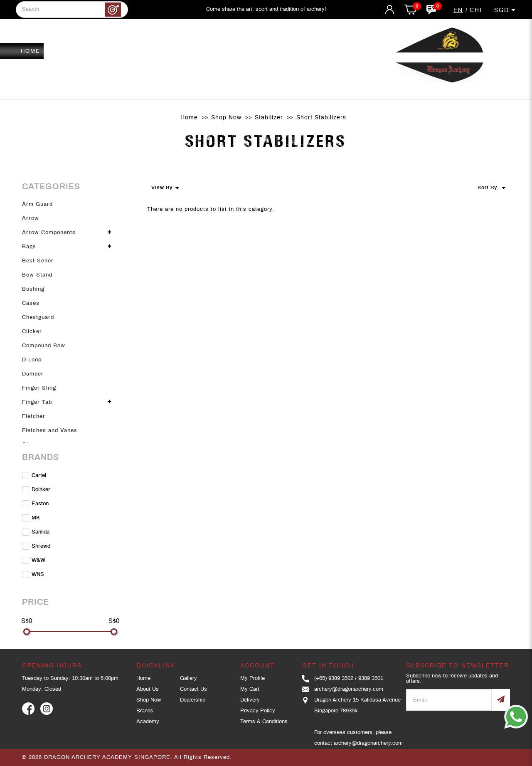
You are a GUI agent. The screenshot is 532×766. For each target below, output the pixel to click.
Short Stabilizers (321, 118)
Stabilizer (269, 118)
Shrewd (36, 546)
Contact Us (193, 689)
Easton (35, 504)
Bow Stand (37, 275)
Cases (31, 303)
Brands (145, 711)
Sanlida (36, 532)
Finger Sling (39, 388)
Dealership (193, 700)
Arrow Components (49, 233)
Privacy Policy (258, 711)
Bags (29, 247)
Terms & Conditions (264, 722)
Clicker (32, 332)
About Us (148, 689)
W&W (34, 560)
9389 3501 (371, 678)
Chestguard (38, 318)
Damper (33, 374)
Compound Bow (44, 346)
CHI (476, 10)
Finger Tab (37, 402)
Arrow (31, 219)
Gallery (188, 678)
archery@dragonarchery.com (349, 689)
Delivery (250, 700)
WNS (33, 574)
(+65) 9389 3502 (334, 678)
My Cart (250, 689)
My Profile (252, 678)
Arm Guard (37, 204)
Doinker (36, 490)
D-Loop (32, 360)
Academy (148, 722)
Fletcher (34, 416)
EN (458, 10)
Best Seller (38, 261)
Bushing (33, 289)
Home (189, 118)
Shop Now (226, 118)
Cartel (34, 476)
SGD (505, 10)
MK (31, 518)
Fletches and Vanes (50, 431)
